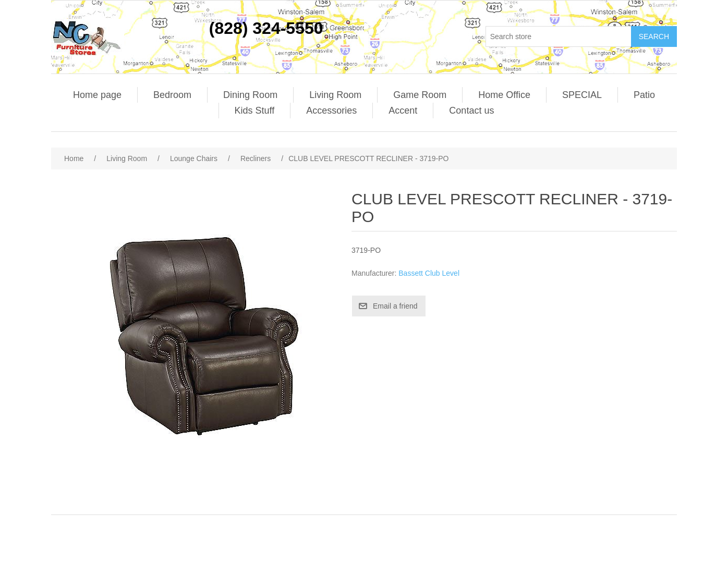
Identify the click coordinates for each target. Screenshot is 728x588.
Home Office (504, 95)
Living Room (335, 95)
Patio (644, 95)
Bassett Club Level (429, 273)
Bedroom (172, 95)
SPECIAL (582, 95)
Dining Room (250, 95)
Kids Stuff (255, 111)
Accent (403, 111)
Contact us (471, 111)
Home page (97, 95)
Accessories (331, 111)
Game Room (420, 95)
